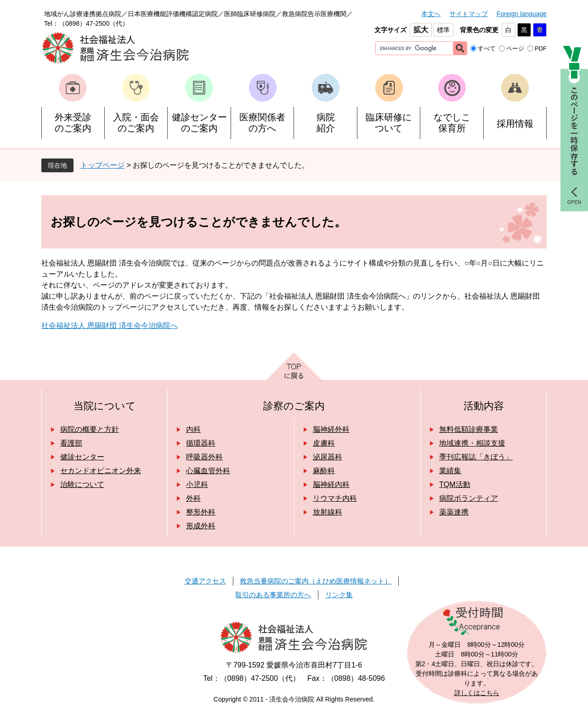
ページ (515, 48)
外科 (193, 498)
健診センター (82, 457)
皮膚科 (324, 443)
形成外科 (201, 526)
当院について (105, 406)
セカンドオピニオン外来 (101, 471)
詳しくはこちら (477, 693)
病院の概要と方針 (90, 429)
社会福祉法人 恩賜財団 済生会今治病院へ (110, 325)
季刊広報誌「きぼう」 (476, 457)
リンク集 (339, 595)
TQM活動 (455, 484)
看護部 (71, 443)
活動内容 (484, 406)
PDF (541, 48)
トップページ (102, 165)
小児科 (197, 484)
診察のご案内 (294, 406)
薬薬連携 (454, 512)
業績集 (450, 471)
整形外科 (201, 512)
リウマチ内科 (335, 498)
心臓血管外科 (208, 471)
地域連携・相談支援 (472, 443)
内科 (193, 429)
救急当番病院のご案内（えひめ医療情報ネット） (316, 581)
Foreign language (522, 14)
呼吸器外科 (204, 457)
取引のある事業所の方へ (273, 595)
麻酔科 (324, 471)
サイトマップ (469, 14)
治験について (82, 484)
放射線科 (328, 512)
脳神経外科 (331, 429)
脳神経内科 (331, 484)
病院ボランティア (469, 498)
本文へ (431, 14)
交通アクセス (205, 581)
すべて (487, 48)
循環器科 (201, 443)
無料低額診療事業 (469, 429)
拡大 (421, 30)
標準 (443, 30)
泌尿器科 (328, 457)
